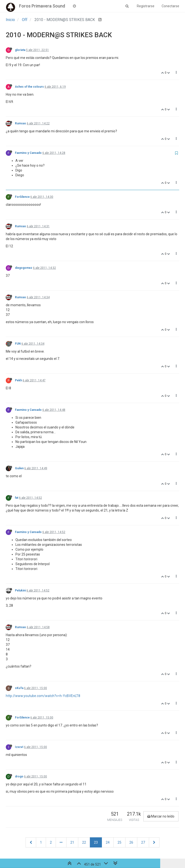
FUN (18, 344)
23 (96, 842)
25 (119, 842)
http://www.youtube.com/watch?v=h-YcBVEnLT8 (43, 696)
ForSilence (22, 197)
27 (143, 842)
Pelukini (20, 591)
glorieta (20, 50)
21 (72, 842)
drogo (19, 776)
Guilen (19, 468)
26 (131, 842)
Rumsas (20, 123)
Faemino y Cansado (28, 153)
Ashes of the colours (29, 87)
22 (84, 842)
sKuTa (19, 688)
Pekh (18, 380)
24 (108, 842)
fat (17, 498)
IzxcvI (19, 747)
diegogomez (24, 268)
